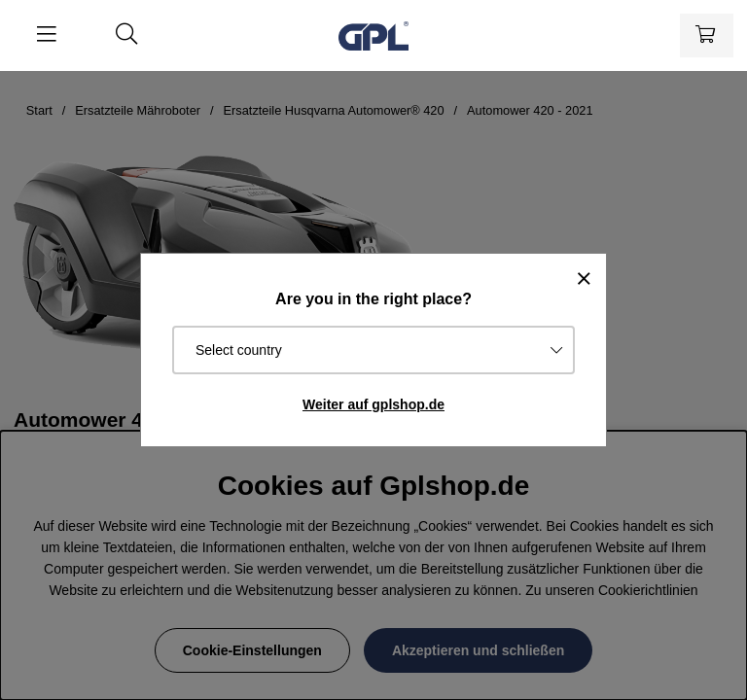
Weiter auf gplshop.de (373, 404)
